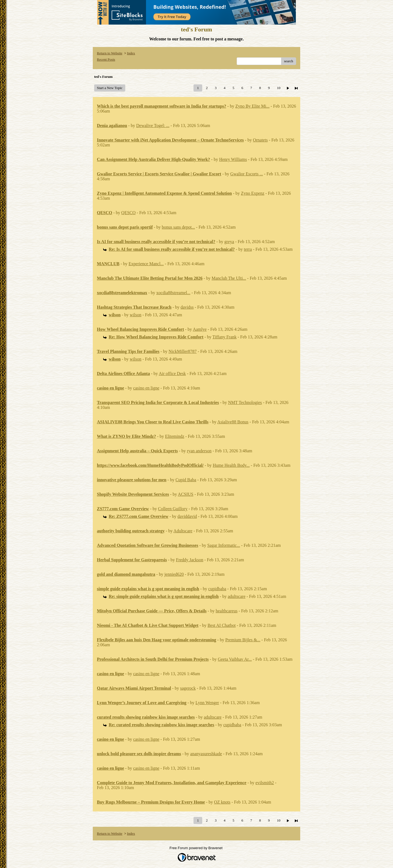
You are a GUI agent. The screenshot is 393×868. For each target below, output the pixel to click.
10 (279, 88)
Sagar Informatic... (224, 545)
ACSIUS (186, 494)
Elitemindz (175, 436)
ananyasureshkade (206, 754)
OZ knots (222, 802)
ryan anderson (199, 451)
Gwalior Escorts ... (247, 174)
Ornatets (260, 140)
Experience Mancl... (146, 264)
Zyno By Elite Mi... (252, 106)
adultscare (236, 596)
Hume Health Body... (231, 465)
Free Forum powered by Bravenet (196, 848)
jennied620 (174, 574)
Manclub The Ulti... (229, 278)
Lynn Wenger (207, 703)
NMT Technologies (245, 402)
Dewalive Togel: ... (153, 126)
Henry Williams (233, 159)
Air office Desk (172, 374)
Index (131, 53)
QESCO (128, 213)
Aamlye (200, 329)
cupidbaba (217, 589)
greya (229, 242)
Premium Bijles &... (243, 640)
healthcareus (227, 611)
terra (248, 249)
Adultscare (183, 531)
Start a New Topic (110, 88)
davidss (187, 307)
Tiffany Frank (224, 337)
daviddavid (187, 516)
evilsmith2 (265, 783)
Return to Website (110, 53)
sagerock (188, 688)
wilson (136, 315)
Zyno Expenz (253, 193)
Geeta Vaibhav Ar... (235, 659)
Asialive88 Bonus (233, 422)
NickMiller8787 (182, 351)
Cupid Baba (186, 480)
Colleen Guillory (173, 509)
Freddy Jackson (190, 560)
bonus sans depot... (178, 227)
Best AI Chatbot (221, 625)
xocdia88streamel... (173, 293)
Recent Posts (106, 59)
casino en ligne (146, 388)
